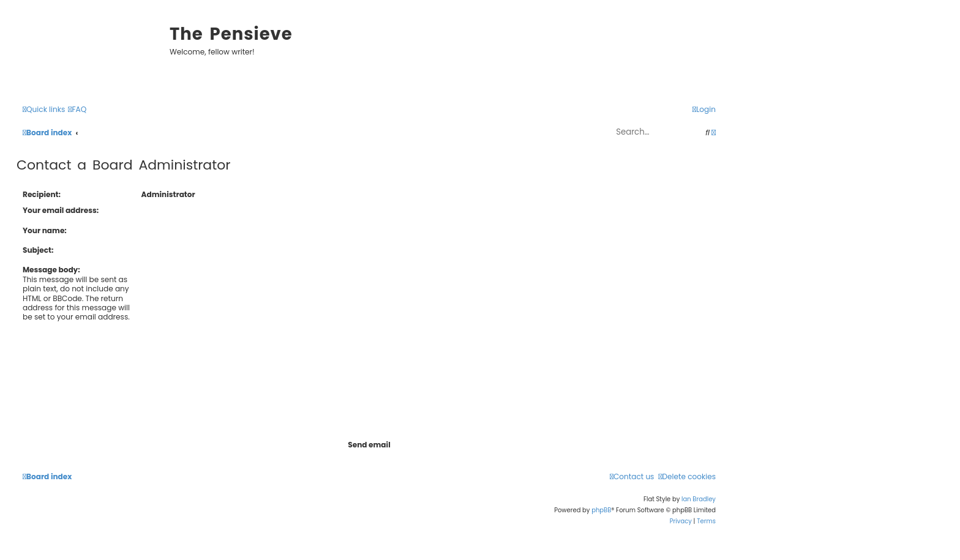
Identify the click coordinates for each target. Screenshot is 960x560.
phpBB (601, 510)
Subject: (38, 250)
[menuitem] (77, 110)
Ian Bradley (699, 499)
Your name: (45, 230)
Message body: (51, 270)
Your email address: (61, 210)
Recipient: (42, 194)
